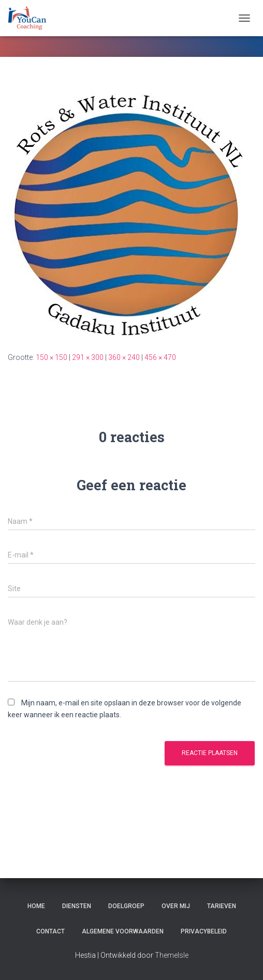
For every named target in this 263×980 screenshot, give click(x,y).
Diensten (77, 906)
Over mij (176, 906)
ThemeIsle (172, 955)
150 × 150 (52, 357)
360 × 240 (124, 357)
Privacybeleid (204, 931)
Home (36, 906)
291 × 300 (88, 357)
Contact (50, 931)
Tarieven (222, 906)
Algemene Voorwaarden (123, 931)
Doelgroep (126, 906)
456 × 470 (160, 357)
